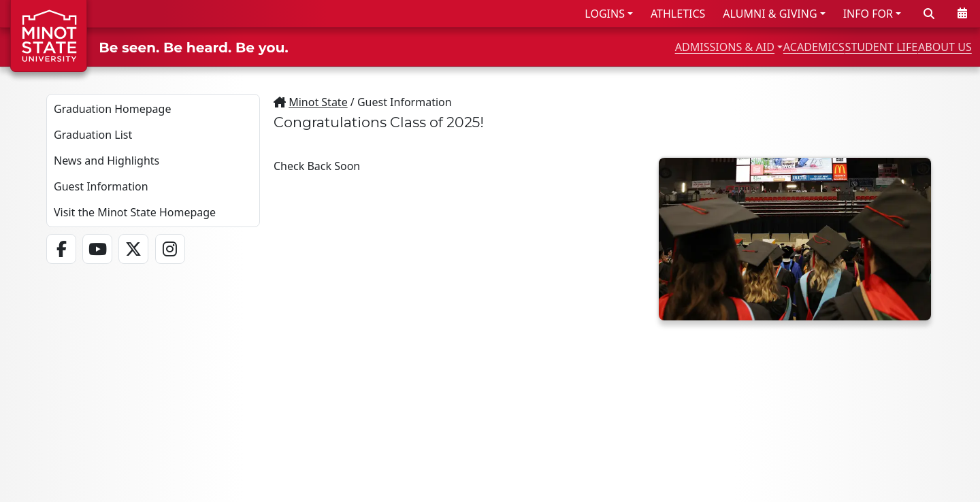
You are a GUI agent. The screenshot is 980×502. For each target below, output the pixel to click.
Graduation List (93, 135)
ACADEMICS (740, 47)
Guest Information (101, 186)
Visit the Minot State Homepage (135, 212)
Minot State (318, 102)
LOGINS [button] (605, 14)
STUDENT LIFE (839, 47)
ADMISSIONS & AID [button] (615, 47)
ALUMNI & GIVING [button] (770, 14)
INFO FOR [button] (868, 14)
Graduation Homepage (112, 109)
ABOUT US (933, 47)
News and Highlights (107, 161)
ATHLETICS (678, 14)
